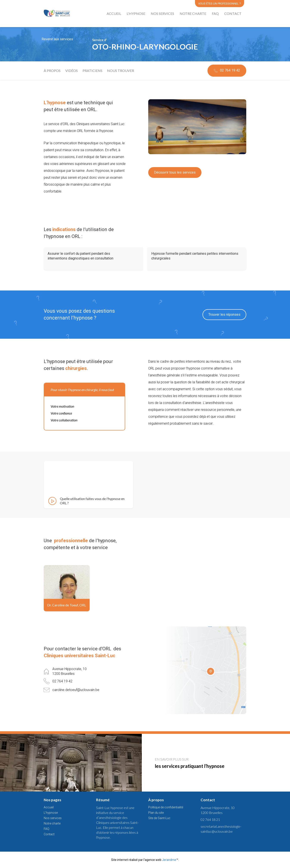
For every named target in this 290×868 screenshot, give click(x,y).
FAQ (215, 14)
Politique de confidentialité (166, 807)
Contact (233, 14)
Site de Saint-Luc (159, 818)
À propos (52, 71)
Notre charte (193, 14)
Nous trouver (121, 71)
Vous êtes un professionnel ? (220, 4)
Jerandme (169, 860)
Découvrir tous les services (175, 172)
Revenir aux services (57, 39)
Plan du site (156, 813)
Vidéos (72, 71)
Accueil (114, 14)
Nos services (162, 14)
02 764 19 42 (227, 71)
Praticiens (92, 71)
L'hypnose (136, 14)
